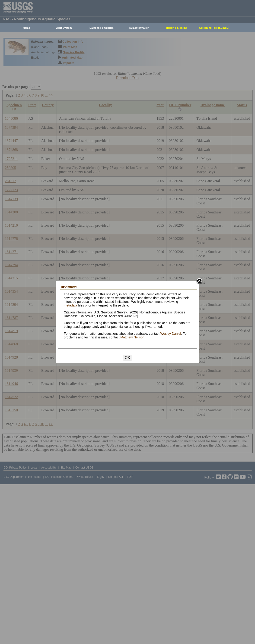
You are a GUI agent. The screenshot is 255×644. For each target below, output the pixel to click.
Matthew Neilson (132, 337)
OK (127, 358)
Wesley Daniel (171, 334)
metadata (70, 305)
